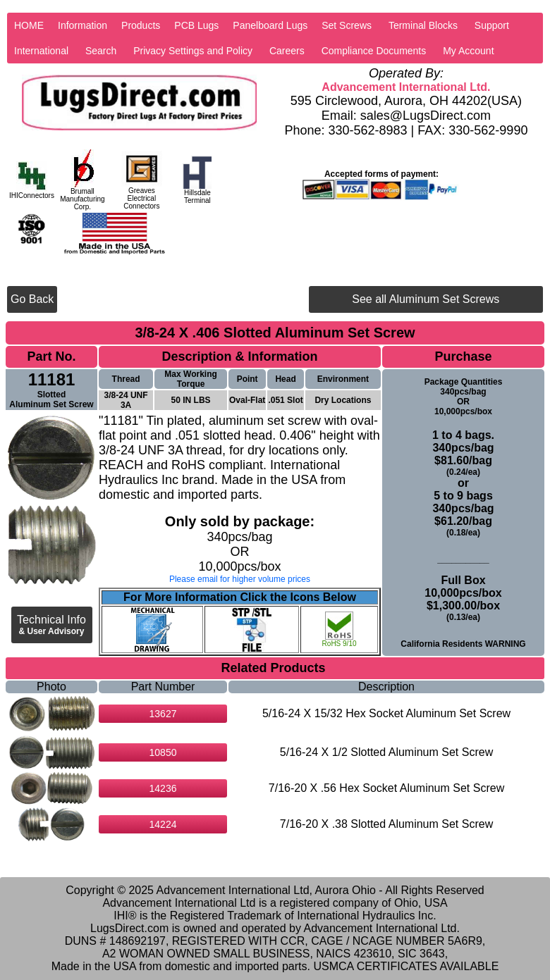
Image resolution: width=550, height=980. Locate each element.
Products (141, 25)
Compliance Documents (374, 51)
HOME (29, 25)
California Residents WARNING (463, 644)
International (41, 51)
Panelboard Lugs (270, 25)
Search (101, 51)
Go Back (32, 299)
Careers (287, 51)
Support (492, 25)
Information (82, 25)
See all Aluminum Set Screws (426, 299)
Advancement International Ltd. (406, 87)
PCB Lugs (196, 25)
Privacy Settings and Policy (193, 51)
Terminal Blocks (423, 25)
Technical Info (51, 625)
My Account (468, 51)
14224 (163, 824)
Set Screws (347, 25)
